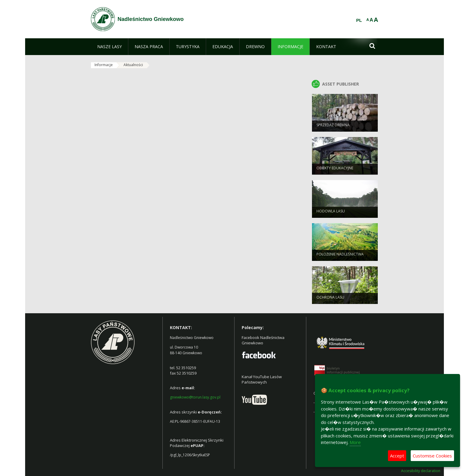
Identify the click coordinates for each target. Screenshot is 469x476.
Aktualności (133, 65)
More (355, 442)
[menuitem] (109, 47)
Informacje (104, 65)
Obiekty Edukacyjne (335, 171)
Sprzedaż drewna (333, 128)
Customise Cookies (432, 456)
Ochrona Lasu (330, 300)
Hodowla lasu (331, 214)
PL (359, 20)
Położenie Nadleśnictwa (340, 257)
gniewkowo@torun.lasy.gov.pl (195, 397)
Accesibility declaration (421, 471)
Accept (397, 456)
